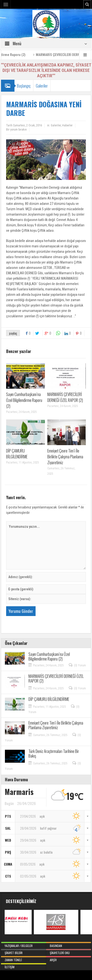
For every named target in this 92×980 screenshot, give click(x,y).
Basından (69, 945)
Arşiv (69, 959)
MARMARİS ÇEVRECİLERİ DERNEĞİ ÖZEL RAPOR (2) (65, 397)
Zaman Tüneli (24, 959)
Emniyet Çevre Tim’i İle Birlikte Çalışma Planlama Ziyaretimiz (65, 457)
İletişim (24, 966)
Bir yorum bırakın (16, 130)
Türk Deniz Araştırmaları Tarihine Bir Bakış (54, 753)
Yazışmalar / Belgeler (24, 945)
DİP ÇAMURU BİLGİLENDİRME (17, 454)
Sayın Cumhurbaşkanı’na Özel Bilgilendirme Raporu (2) (24, 400)
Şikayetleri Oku (69, 952)
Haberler (67, 125)
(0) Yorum (80, 665)
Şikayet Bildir (24, 952)
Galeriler (42, 86)
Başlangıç (24, 86)
